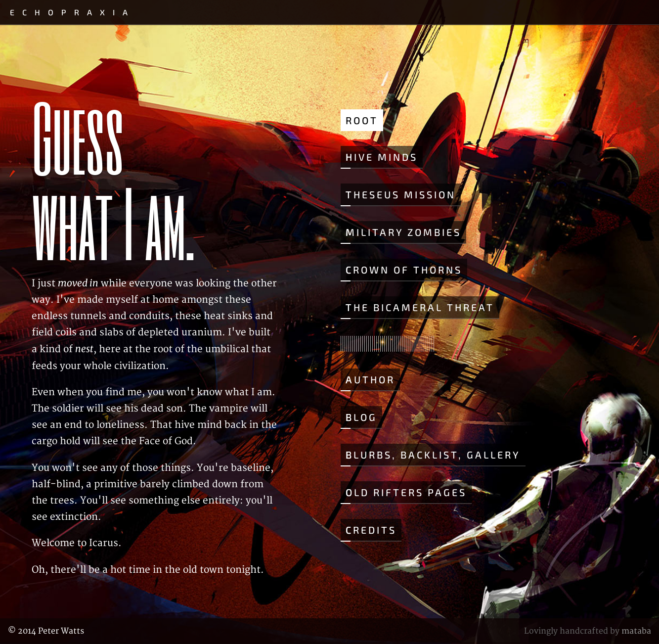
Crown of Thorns (404, 270)
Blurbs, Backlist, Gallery (433, 455)
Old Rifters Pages (406, 492)
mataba (636, 631)
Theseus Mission (401, 194)
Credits (371, 530)
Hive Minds (382, 157)
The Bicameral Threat (420, 307)
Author (370, 379)
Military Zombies (403, 232)
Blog (361, 417)
